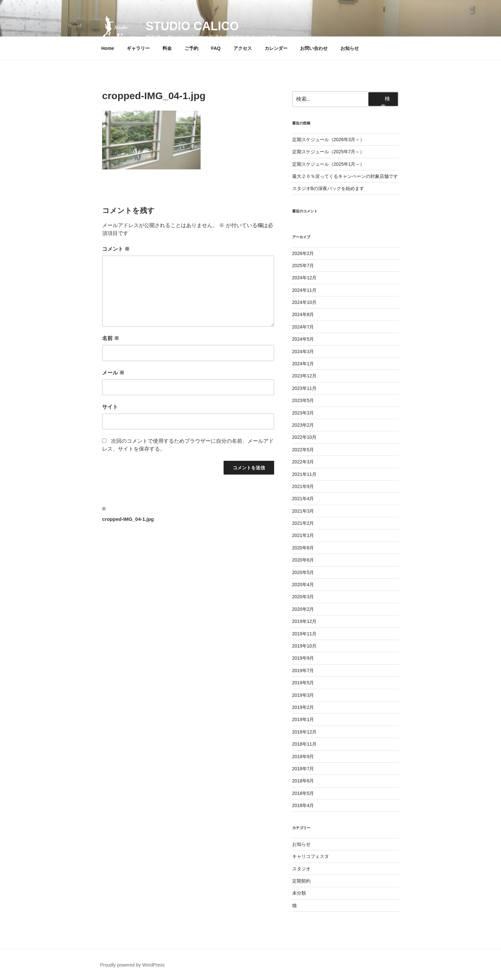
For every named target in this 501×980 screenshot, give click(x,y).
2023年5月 (303, 400)
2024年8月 (303, 314)
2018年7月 (303, 769)
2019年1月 (303, 719)
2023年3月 (303, 413)
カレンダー (276, 48)
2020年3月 (303, 597)
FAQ (216, 48)
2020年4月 (303, 585)
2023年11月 (305, 388)
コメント (116, 249)
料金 (167, 48)
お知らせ (350, 48)
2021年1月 (303, 535)
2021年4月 (303, 499)
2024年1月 (303, 364)
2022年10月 (305, 437)
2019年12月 (305, 621)
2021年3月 (303, 511)
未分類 (299, 893)
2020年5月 (303, 572)
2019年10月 (305, 646)
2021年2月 (303, 523)
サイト (110, 407)
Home (108, 48)
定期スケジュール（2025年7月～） (328, 152)
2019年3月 (303, 695)
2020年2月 (303, 609)
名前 (111, 338)
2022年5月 (303, 450)
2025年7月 (303, 266)
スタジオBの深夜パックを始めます (328, 188)
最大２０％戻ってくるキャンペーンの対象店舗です (345, 176)
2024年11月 (305, 290)
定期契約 (301, 881)
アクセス (243, 48)
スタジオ (301, 869)
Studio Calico (192, 26)
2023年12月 (305, 376)
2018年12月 (305, 732)
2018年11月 (305, 744)
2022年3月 (303, 462)
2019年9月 (303, 658)
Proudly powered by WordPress (132, 965)
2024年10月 (305, 302)
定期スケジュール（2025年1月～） (328, 164)
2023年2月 (303, 425)
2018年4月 (303, 805)
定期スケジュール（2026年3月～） (328, 139)
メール (113, 373)
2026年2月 (303, 253)
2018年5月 (303, 793)
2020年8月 (303, 548)
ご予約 (191, 48)
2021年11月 (305, 474)
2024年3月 (303, 352)
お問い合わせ (314, 48)
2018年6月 (303, 781)
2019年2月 (303, 707)
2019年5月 (303, 683)
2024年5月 (303, 339)
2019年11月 (305, 634)
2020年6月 (303, 560)
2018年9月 (303, 756)
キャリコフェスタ (311, 856)
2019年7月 (303, 671)
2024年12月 (305, 278)
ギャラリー (138, 48)
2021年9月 (303, 486)
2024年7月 (303, 327)
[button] (118, 29)
